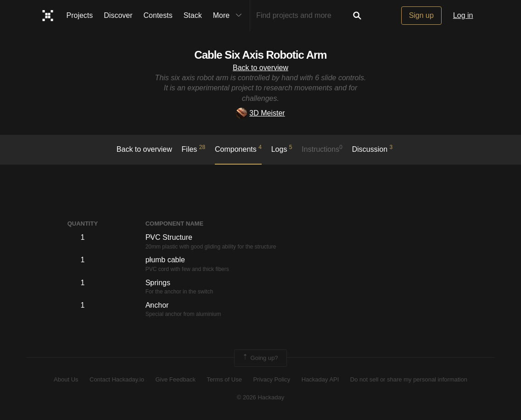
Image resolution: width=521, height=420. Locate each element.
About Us (66, 379)
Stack (193, 15)
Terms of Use (224, 379)
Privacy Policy (272, 379)
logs (282, 149)
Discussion (373, 149)
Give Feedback (175, 379)
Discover (118, 15)
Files (194, 149)
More (230, 16)
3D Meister (260, 113)
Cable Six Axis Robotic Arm (260, 55)
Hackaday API (320, 379)
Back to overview (260, 68)
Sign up (421, 15)
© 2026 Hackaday (261, 397)
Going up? (260, 358)
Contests (158, 15)
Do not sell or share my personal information (409, 379)
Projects (80, 15)
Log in (463, 15)
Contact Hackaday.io (117, 379)
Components (238, 149)
